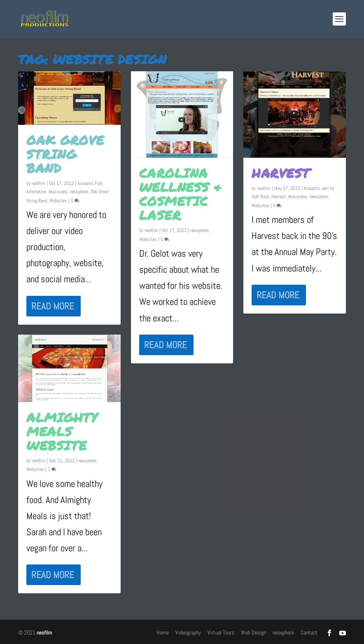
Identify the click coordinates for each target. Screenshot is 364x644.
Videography (188, 632)
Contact (309, 632)
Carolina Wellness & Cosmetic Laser (181, 194)
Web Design (253, 632)
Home (163, 632)
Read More (53, 306)
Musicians (58, 192)
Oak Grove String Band (65, 154)
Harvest (281, 173)
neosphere (79, 192)
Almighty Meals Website (62, 431)
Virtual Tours (221, 632)
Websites (58, 201)
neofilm (38, 183)
